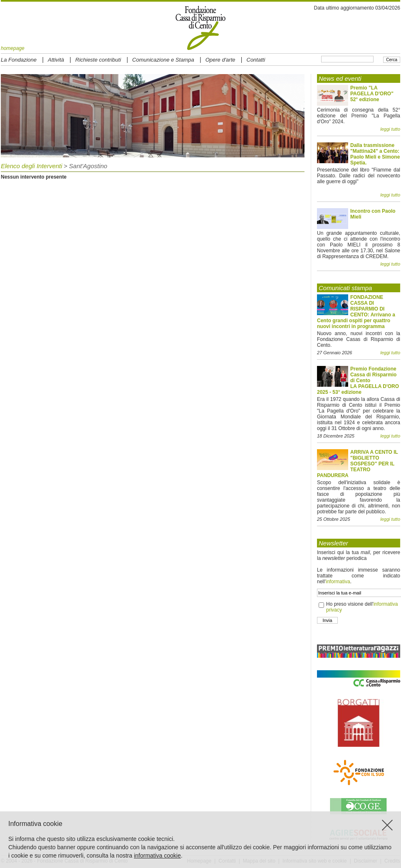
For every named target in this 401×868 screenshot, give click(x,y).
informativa (338, 582)
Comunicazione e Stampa (163, 60)
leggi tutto (390, 129)
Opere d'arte (220, 60)
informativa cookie (157, 856)
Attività (56, 60)
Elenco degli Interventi (32, 166)
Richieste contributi (98, 60)
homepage (13, 48)
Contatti (256, 60)
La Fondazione (19, 60)
